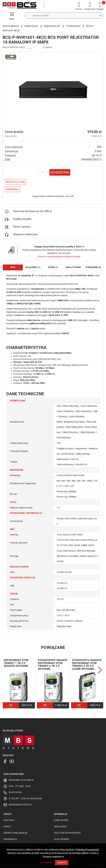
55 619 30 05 (15, 792)
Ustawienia (46, 863)
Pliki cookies (62, 839)
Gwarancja (10, 839)
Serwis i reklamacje (15, 833)
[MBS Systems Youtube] (11, 761)
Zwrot (7, 827)
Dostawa (9, 820)
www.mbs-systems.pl (21, 780)
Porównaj (13, 189)
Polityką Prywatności (88, 850)
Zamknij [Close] (62, 863)
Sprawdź (69, 196)
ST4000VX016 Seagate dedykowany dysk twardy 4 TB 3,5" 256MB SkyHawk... (87, 665)
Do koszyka (60, 172)
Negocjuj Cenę (15, 182)
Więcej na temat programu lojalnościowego (59, 256)
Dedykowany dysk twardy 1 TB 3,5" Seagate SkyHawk (16, 663)
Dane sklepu (61, 820)
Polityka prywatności (67, 833)
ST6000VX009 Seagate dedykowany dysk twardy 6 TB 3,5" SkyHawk (53, 665)
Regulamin (60, 827)
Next (100, 670)
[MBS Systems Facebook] (5, 761)
